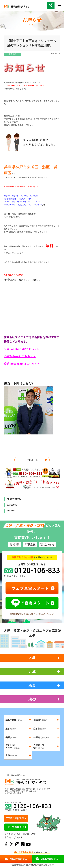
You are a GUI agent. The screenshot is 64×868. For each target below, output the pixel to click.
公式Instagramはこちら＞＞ (22, 364)
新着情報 (13, 54)
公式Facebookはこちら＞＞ (22, 349)
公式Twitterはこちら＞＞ (20, 356)
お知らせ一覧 (32, 460)
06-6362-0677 (15, 791)
